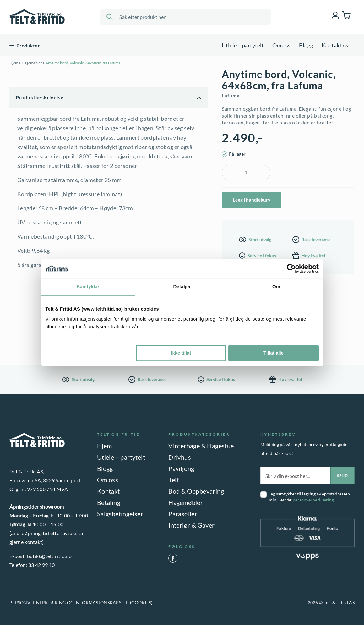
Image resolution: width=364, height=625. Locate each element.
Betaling (109, 502)
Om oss (281, 45)
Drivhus (180, 457)
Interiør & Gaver (191, 525)
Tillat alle (274, 353)
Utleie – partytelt (243, 45)
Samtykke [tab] (88, 287)
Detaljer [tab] (182, 287)
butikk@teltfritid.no (49, 556)
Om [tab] (276, 287)
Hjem (14, 63)
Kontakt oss (336, 45)
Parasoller (183, 514)
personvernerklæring (313, 500)
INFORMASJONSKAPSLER (102, 603)
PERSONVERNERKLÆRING (38, 603)
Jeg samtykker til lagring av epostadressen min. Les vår (309, 497)
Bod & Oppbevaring (196, 491)
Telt (174, 480)
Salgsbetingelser (120, 514)
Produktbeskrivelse (40, 97)
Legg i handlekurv (252, 200)
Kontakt (109, 491)
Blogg (306, 45)
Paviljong (181, 468)
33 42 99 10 (42, 565)
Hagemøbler (32, 63)
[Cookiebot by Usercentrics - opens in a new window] (291, 268)
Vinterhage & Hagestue (201, 446)
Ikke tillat (181, 353)
